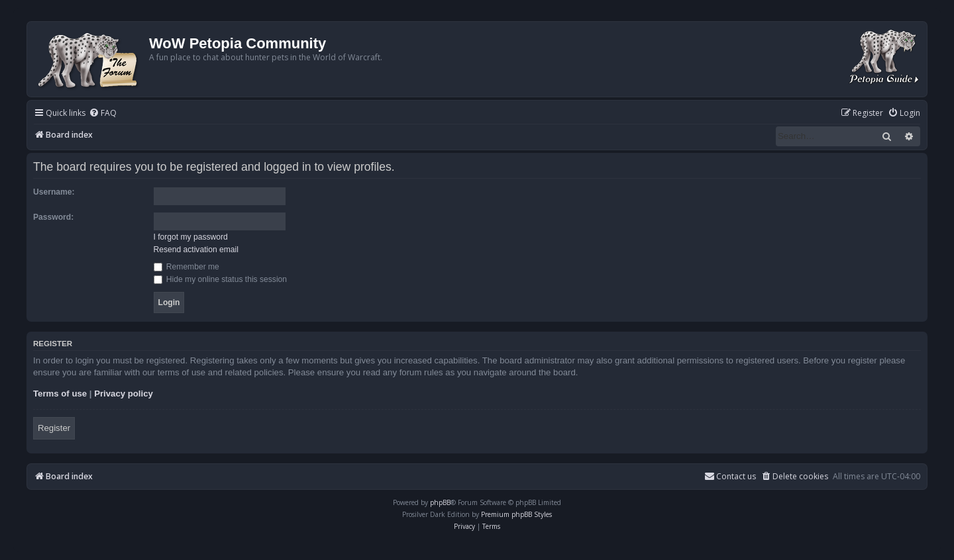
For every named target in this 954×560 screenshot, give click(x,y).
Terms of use (60, 394)
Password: (53, 217)
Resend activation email (196, 250)
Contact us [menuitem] (730, 476)
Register (54, 428)
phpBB (440, 502)
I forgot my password (191, 237)
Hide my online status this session (221, 279)
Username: (54, 192)
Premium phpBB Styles (516, 514)
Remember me (186, 267)
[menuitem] (103, 114)
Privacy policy (124, 394)
